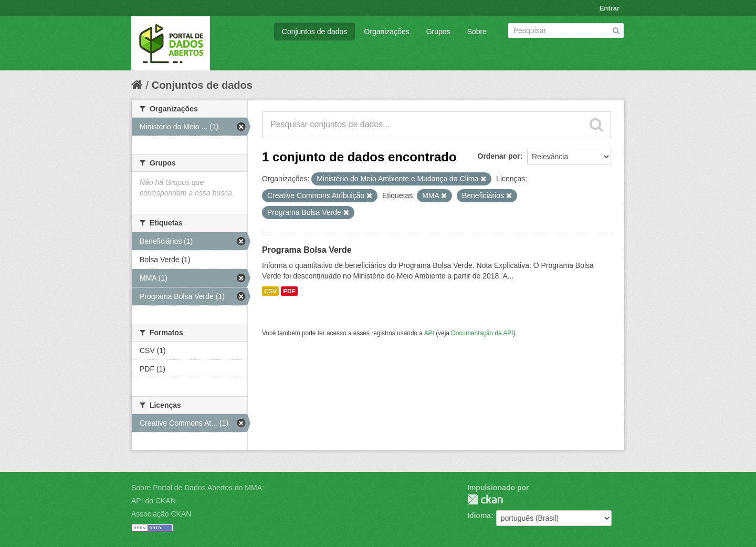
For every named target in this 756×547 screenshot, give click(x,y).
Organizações (386, 32)
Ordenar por (499, 156)
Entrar (610, 8)
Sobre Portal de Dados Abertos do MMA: (198, 488)
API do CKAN (154, 501)
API (429, 333)
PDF (289, 291)
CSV (270, 291)
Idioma (479, 515)
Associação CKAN (161, 514)
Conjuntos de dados (315, 32)
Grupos (438, 32)
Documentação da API (482, 333)
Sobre (477, 32)
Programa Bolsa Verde (307, 250)
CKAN (485, 499)
